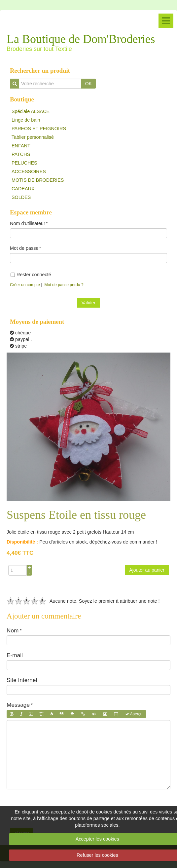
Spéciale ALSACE (31, 111)
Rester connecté (31, 275)
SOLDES (21, 197)
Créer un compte (25, 285)
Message (18, 705)
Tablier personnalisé (33, 137)
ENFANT (21, 146)
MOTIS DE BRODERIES (38, 180)
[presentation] (57, 806)
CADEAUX (23, 189)
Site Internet (22, 680)
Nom (13, 630)
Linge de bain (26, 120)
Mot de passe (24, 248)
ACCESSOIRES (29, 171)
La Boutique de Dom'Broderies (81, 39)
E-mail (15, 655)
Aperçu (134, 714)
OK (88, 84)
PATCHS (21, 154)
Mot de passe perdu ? (64, 285)
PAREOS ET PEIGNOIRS (39, 129)
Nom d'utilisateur (28, 223)
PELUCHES (24, 163)
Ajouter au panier (147, 570)
